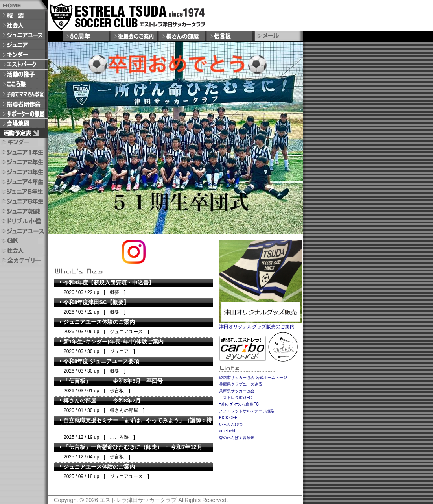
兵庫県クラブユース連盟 (241, 384)
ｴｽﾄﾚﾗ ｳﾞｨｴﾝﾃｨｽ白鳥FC (239, 404)
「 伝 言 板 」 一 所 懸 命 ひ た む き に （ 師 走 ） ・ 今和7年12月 (130, 447)
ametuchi (227, 431)
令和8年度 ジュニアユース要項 (99, 361)
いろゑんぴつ (231, 424)
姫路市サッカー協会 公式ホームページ (253, 378)
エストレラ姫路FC (235, 398)
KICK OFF (228, 418)
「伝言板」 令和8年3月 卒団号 (111, 381)
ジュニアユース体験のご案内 (97, 322)
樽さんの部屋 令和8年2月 (100, 401)
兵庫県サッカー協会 (237, 391)
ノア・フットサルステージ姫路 (247, 411)
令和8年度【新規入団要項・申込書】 (106, 282)
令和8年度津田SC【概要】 (94, 302)
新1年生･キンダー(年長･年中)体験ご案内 (111, 342)
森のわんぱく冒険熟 (237, 438)
